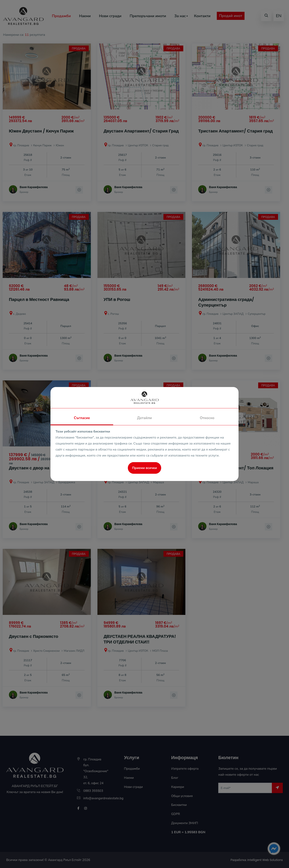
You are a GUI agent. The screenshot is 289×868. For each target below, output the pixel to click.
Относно (207, 418)
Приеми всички (145, 468)
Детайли (144, 418)
